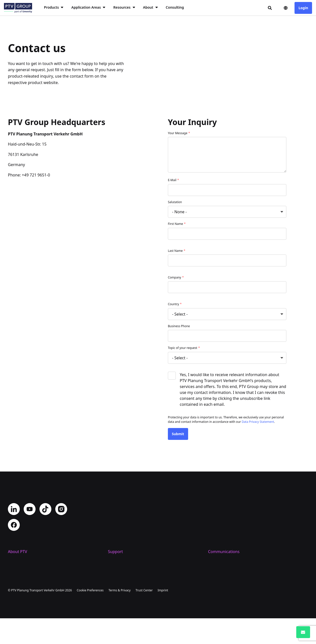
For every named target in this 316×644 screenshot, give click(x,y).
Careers (15, 577)
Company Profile (23, 561)
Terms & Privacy (119, 616)
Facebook (14, 525)
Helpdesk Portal (123, 569)
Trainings (116, 577)
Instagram (61, 509)
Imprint (163, 616)
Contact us (118, 561)
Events (214, 577)
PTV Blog (216, 569)
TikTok (45, 509)
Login (303, 8)
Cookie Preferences (90, 616)
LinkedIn (14, 509)
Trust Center (144, 616)
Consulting (175, 7)
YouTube (30, 509)
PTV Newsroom (222, 561)
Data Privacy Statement (258, 422)
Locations (17, 569)
